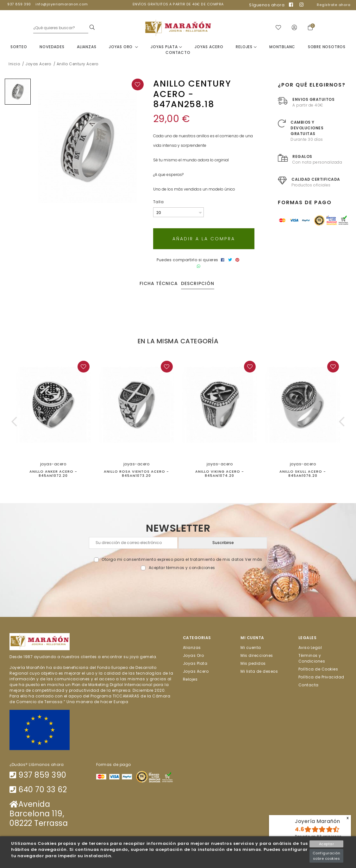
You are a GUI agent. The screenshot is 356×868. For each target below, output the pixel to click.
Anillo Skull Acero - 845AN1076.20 (303, 474)
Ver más (254, 560)
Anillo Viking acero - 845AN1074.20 (220, 474)
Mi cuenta (251, 648)
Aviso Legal (310, 648)
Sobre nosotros (327, 47)
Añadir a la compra (204, 239)
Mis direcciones (257, 656)
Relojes (246, 47)
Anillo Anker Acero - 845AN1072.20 (53, 474)
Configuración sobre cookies (327, 856)
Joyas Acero (209, 47)
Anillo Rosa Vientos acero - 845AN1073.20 (136, 474)
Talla (159, 202)
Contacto (178, 53)
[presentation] (178, 586)
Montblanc (282, 47)
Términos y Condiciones (312, 659)
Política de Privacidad (321, 677)
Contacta (309, 685)
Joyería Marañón (318, 821)
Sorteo (19, 47)
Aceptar (327, 844)
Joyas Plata (166, 47)
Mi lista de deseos (259, 672)
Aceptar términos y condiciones (182, 568)
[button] (15, 422)
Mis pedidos (253, 664)
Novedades (52, 47)
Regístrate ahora (334, 5)
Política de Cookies (318, 669)
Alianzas (87, 47)
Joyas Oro (124, 47)
